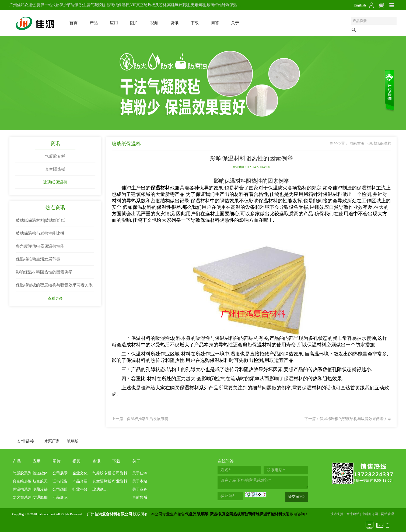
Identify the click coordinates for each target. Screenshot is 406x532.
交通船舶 (40, 497)
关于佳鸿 (140, 473)
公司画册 (60, 489)
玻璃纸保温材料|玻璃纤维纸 (41, 220)
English (360, 5)
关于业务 (140, 489)
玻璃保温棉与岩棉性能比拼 (40, 233)
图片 (134, 23)
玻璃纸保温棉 (55, 182)
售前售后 (140, 497)
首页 (73, 23)
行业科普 (80, 489)
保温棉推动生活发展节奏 (148, 419)
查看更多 (55, 299)
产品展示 (60, 497)
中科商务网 (370, 514)
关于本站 (140, 481)
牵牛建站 (353, 514)
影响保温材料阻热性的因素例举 (44, 272)
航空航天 (40, 481)
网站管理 (387, 514)
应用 (114, 23)
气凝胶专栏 (55, 156)
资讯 (174, 23)
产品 (94, 23)
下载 (195, 23)
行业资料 (120, 481)
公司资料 (120, 473)
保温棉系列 (22, 489)
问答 (215, 23)
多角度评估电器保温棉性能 (40, 246)
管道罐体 (40, 473)
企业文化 (80, 473)
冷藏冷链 (40, 489)
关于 (235, 23)
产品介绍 (80, 481)
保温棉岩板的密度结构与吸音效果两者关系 (355, 419)
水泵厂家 (52, 441)
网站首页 (357, 144)
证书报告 (60, 481)
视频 (154, 23)
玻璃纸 (73, 441)
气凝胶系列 (22, 473)
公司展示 (60, 473)
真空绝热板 (22, 481)
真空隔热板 (55, 169)
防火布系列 (22, 497)
